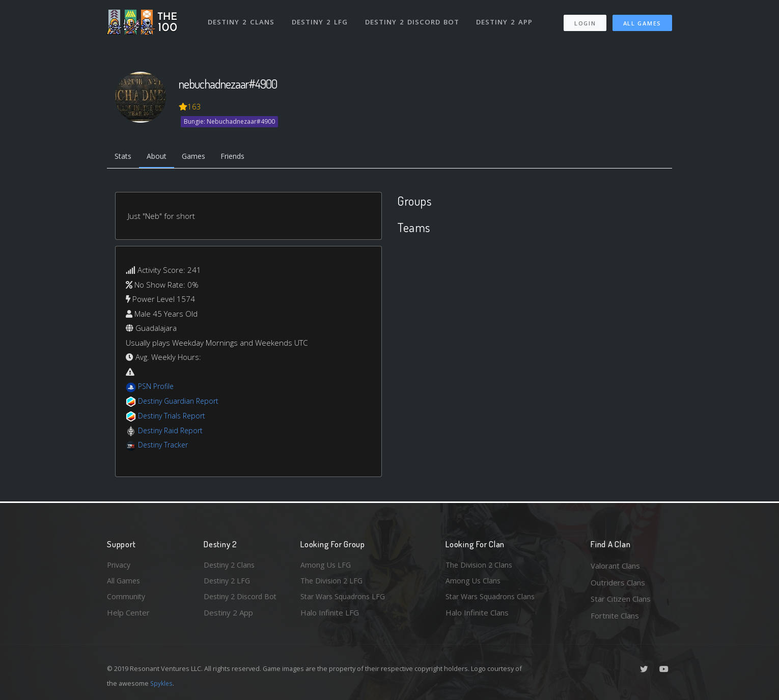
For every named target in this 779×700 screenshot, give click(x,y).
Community (127, 599)
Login (585, 21)
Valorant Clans (615, 566)
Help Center (128, 615)
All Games (642, 21)
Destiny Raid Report (172, 431)
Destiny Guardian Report (181, 402)
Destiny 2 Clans (242, 19)
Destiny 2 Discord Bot (413, 19)
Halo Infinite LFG (330, 615)
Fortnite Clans (615, 615)
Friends (241, 157)
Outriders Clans (618, 582)
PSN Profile (157, 387)
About (160, 157)
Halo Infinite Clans (477, 615)
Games (199, 157)
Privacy (120, 566)
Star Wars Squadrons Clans (493, 599)
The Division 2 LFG (333, 582)
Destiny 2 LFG (321, 19)
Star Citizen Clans (621, 599)
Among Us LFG (326, 566)
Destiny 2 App (505, 19)
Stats (124, 157)
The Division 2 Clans (480, 566)
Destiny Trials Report (174, 416)
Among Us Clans (474, 582)
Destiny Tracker (165, 445)
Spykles (162, 683)
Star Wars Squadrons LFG (345, 599)
